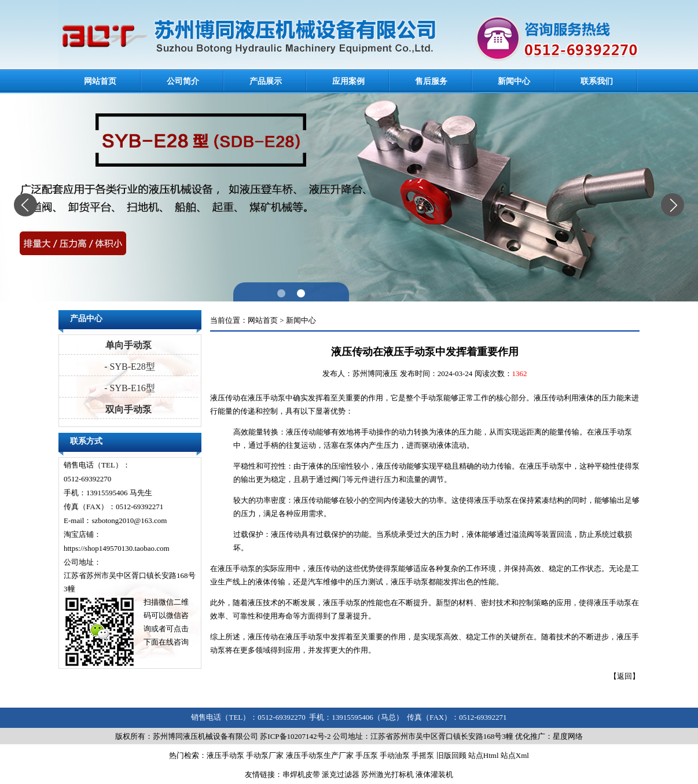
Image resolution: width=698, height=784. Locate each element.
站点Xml (515, 755)
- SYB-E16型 (128, 388)
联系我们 (597, 81)
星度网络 (568, 736)
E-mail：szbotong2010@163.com (115, 520)
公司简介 (183, 81)
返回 (624, 676)
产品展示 (266, 81)
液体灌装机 (434, 774)
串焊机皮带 (301, 774)
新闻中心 (514, 81)
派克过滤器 (341, 774)
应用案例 (348, 81)
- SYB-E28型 (128, 367)
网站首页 (100, 81)
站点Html (484, 755)
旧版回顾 (451, 755)
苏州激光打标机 (387, 774)
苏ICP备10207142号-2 (295, 736)
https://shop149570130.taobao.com (117, 548)
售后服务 (431, 81)
